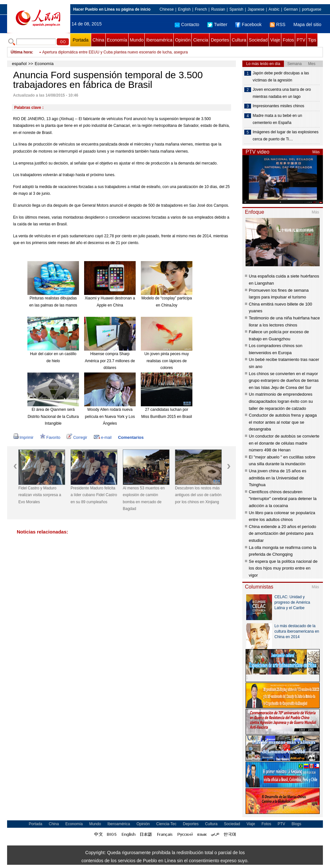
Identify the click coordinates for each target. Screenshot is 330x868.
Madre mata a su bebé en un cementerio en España (277, 119)
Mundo (137, 40)
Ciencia (201, 40)
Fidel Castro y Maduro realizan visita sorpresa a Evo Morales (40, 495)
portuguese (312, 9)
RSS (278, 24)
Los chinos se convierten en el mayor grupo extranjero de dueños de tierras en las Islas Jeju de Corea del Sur (284, 381)
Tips (312, 40)
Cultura (239, 40)
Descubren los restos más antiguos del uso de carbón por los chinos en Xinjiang (198, 495)
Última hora (21, 52)
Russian (218, 9)
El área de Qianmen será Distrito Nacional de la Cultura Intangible (53, 416)
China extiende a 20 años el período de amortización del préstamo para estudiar (282, 533)
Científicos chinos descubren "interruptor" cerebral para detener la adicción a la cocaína (283, 499)
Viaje (275, 40)
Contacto (187, 24)
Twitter (217, 24)
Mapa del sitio (307, 24)
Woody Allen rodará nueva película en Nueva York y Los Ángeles (110, 416)
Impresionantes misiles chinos (278, 106)
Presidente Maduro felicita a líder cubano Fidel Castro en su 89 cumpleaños (94, 495)
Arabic (274, 9)
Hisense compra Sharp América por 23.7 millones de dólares (110, 361)
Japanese (256, 9)
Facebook (248, 24)
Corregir (77, 438)
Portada (80, 40)
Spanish (236, 9)
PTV (301, 40)
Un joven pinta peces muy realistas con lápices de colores (167, 361)
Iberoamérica (159, 40)
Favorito (50, 438)
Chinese (167, 9)
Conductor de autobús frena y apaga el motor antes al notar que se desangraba (283, 422)
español (19, 64)
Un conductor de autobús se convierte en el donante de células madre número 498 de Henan (284, 443)
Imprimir (23, 438)
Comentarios (131, 437)
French (201, 9)
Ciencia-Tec (166, 824)
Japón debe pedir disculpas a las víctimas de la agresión (281, 77)
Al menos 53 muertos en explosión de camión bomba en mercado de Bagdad (144, 499)
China (98, 40)
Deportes (220, 40)
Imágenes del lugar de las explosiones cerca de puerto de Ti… (286, 136)
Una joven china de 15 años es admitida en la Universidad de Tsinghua (278, 478)
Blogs (296, 824)
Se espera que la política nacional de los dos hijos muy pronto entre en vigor (283, 568)
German (291, 9)
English (184, 9)
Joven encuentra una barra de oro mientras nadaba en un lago (282, 93)
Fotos (288, 40)
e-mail (103, 438)
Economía (117, 40)
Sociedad (258, 40)
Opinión (183, 40)
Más (316, 152)
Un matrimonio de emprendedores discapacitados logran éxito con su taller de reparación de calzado (281, 401)
